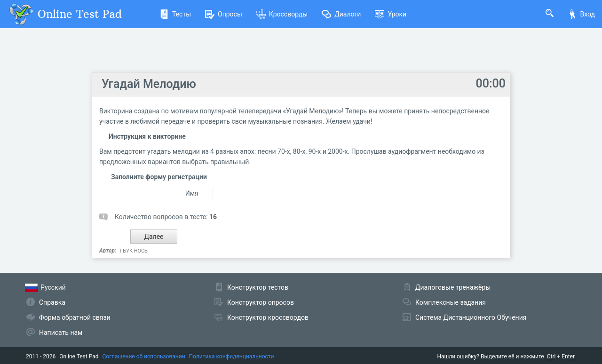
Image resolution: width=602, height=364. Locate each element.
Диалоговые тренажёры (453, 287)
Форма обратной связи (75, 317)
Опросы (224, 14)
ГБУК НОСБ (134, 251)
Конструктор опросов (261, 302)
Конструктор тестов (258, 287)
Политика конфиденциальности (232, 356)
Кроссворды (282, 14)
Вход (581, 14)
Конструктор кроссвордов (268, 317)
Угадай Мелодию (149, 84)
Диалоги (341, 14)
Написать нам (61, 332)
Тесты (175, 14)
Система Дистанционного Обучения (471, 317)
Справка (52, 302)
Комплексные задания (451, 302)
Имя (192, 193)
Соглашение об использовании (144, 356)
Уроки (391, 14)
